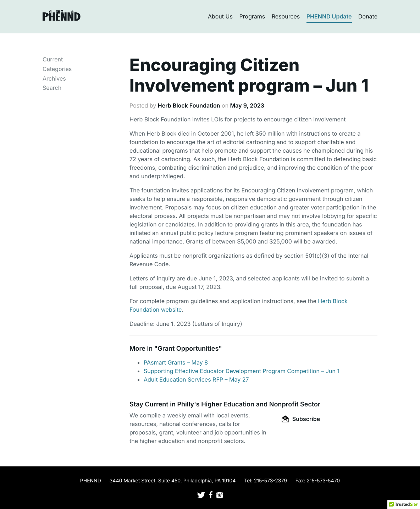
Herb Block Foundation (189, 105)
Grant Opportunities (188, 349)
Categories (57, 69)
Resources (286, 16)
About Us (220, 16)
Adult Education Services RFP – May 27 (196, 379)
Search (52, 88)
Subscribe (301, 419)
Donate (368, 16)
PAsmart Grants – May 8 (176, 362)
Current (53, 59)
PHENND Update (329, 16)
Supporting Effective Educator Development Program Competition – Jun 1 (242, 371)
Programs (252, 16)
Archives (54, 78)
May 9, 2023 (247, 105)
